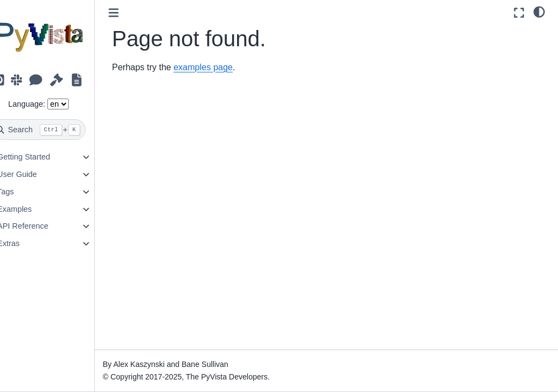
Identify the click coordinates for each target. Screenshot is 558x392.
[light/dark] (539, 11)
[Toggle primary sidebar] (131, 13)
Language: (44, 104)
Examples (31, 209)
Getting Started (41, 157)
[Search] (56, 130)
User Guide (34, 174)
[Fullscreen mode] (519, 13)
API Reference (40, 226)
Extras (25, 243)
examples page (220, 67)
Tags (22, 192)
